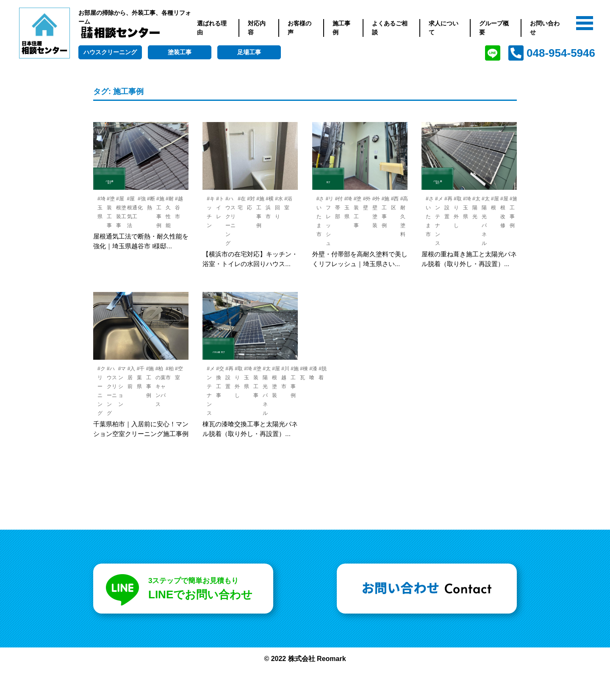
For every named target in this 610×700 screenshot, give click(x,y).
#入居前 (132, 378)
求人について (444, 28)
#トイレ (220, 208)
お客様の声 (299, 28)
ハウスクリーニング (110, 52)
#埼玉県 (101, 208)
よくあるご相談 (390, 28)
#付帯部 (339, 208)
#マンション (122, 386)
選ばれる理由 (212, 28)
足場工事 (249, 52)
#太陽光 (476, 208)
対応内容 (257, 28)
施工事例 (341, 28)
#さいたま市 (320, 217)
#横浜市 (270, 208)
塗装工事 (180, 52)
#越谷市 (179, 208)
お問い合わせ (545, 28)
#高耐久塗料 (404, 217)
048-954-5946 (561, 53)
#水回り (279, 208)
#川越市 (285, 378)
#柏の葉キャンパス (161, 386)
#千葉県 (141, 378)
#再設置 (448, 208)
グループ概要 (494, 28)
